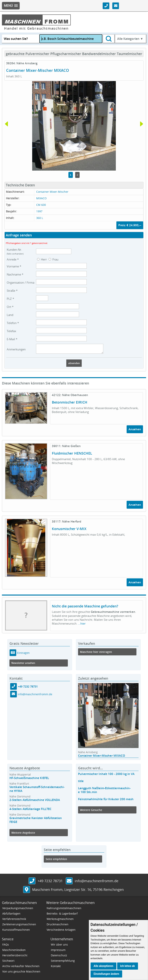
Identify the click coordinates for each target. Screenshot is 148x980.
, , (78, 891)
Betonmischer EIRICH (70, 404)
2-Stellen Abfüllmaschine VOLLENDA (35, 802)
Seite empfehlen (56, 861)
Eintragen (23, 654)
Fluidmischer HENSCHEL (72, 455)
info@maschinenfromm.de (35, 696)
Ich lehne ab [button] (128, 966)
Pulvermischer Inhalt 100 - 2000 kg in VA (106, 776)
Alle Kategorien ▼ (130, 39)
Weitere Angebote (23, 834)
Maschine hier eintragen (96, 654)
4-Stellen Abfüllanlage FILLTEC (30, 811)
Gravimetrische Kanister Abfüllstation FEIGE (36, 822)
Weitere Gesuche (91, 812)
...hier (82, 625)
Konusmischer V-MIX (69, 530)
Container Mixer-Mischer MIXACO (102, 757)
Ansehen (135, 431)
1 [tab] (71, 175)
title (81, 783)
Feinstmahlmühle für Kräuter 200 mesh (106, 801)
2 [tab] (77, 175)
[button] (11, 6)
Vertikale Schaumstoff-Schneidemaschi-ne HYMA (37, 791)
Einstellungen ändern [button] (106, 974)
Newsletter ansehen (23, 665)
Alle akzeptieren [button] (103, 966)
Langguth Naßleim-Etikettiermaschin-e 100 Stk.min (104, 792)
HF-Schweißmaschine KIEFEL (29, 780)
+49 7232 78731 (28, 688)
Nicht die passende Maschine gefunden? (85, 608)
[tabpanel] (74, 126)
